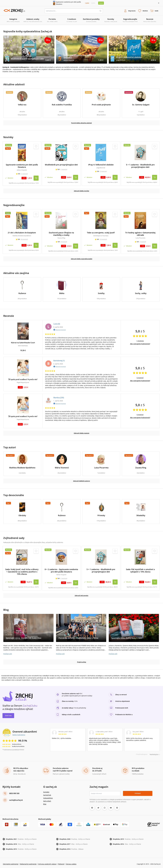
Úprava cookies (71, 862)
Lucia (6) (57, 323)
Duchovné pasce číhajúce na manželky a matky (61, 233)
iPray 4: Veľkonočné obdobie (101, 165)
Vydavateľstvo (48, 796)
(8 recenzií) (64, 241)
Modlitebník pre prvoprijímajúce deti (61, 165)
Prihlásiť (138, 791)
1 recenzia (140, 340)
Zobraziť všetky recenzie (81, 432)
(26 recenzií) (24, 239)
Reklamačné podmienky (28, 862)
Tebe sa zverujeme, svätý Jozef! (101, 232)
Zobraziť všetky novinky (82, 190)
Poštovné (61, 862)
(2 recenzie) (103, 172)
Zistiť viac (8, 713)
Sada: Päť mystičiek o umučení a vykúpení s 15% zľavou (140, 569)
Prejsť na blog (82, 660)
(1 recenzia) (24, 174)
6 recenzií (140, 376)
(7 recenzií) (143, 241)
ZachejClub (47, 793)
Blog (45, 802)
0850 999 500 (14, 791)
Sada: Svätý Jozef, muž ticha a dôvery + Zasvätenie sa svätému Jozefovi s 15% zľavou (22, 570)
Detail (101, 3)
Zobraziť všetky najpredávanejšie (82, 257)
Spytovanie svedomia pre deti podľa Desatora (22, 166)
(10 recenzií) (103, 239)
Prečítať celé (8, 652)
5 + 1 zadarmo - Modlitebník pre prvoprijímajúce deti (140, 166)
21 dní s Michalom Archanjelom (22, 232)
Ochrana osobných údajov (47, 862)
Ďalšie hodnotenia (19, 732)
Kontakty (46, 790)
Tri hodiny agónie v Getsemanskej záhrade (140, 233)
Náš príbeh (47, 799)
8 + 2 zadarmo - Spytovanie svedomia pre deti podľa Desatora (61, 569)
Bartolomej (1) (59, 359)
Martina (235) (59, 396)
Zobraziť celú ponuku (81, 593)
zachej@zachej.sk (16, 798)
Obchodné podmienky (11, 862)
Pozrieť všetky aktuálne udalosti (82, 123)
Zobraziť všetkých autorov (82, 480)
